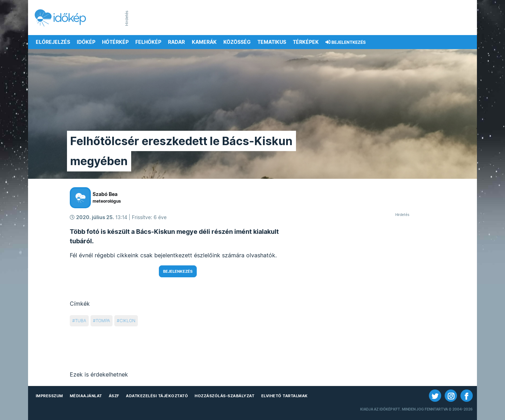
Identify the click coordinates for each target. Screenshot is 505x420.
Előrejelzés (53, 42)
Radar (176, 42)
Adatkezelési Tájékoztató (157, 396)
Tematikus (272, 42)
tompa (103, 321)
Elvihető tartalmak (285, 396)
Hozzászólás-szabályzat (224, 396)
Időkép (86, 42)
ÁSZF (114, 396)
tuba (81, 321)
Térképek (306, 42)
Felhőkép (148, 42)
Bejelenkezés (178, 271)
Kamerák (204, 42)
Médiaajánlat (86, 396)
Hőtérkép (115, 42)
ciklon (127, 321)
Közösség (237, 42)
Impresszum (49, 396)
